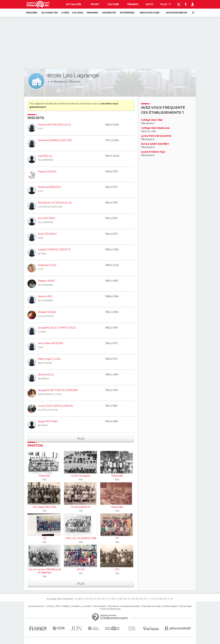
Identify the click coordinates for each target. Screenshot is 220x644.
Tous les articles (100, 606)
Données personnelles (131, 606)
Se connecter (50, 13)
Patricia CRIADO (47, 172)
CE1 (117, 569)
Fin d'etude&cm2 (81, 507)
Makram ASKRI (46, 281)
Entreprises (127, 13)
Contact (50, 606)
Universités (109, 13)
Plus (166, 4)
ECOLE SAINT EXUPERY (155, 144)
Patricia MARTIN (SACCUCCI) (54, 125)
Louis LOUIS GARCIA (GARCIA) (55, 406)
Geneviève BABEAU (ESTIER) (55, 140)
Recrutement (114, 606)
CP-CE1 (81, 569)
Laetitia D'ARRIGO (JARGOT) (54, 250)
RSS (58, 606)
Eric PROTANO (46, 218)
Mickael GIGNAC (47, 312)
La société (86, 606)
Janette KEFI (45, 296)
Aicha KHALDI (46, 375)
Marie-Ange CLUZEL (49, 359)
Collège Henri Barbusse (155, 128)
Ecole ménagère (81, 476)
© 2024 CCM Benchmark (110, 609)
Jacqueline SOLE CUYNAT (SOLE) (57, 328)
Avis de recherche (176, 13)
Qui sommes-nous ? (37, 606)
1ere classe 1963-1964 (44, 507)
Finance (133, 4)
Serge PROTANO (48, 421)
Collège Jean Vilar (152, 120)
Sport (95, 4)
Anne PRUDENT (47, 234)
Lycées (65, 13)
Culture (113, 4)
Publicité (66, 606)
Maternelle (117, 476)
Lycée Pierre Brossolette (156, 136)
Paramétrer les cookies (152, 606)
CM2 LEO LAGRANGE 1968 (81, 538)
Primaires (92, 13)
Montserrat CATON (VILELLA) (55, 203)
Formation (76, 606)
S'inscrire (31, 13)
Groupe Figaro (186, 606)
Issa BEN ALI (45, 156)
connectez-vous (88, 104)
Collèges (78, 13)
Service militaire (149, 13)
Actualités (74, 4)
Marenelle (44, 476)
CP (117, 538)
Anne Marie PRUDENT (51, 343)
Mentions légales (170, 606)
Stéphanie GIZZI (47, 265)
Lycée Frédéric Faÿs (153, 152)
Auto (149, 4)
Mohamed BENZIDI (49, 187)
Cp (44, 538)
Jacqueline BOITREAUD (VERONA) (58, 390)
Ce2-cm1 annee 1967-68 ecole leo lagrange (44, 571)
